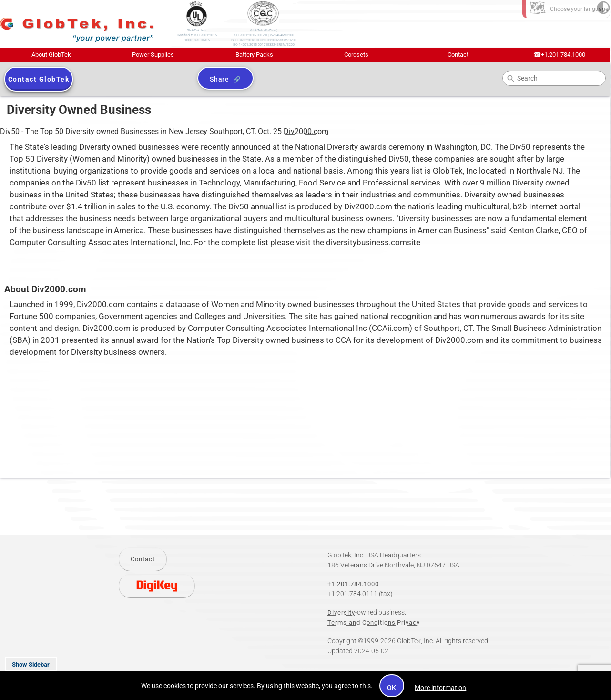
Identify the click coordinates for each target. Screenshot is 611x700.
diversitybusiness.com (367, 242)
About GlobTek (51, 55)
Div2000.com (306, 131)
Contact (458, 55)
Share (219, 79)
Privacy (408, 623)
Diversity (341, 612)
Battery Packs (254, 55)
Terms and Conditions (362, 623)
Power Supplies (153, 55)
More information (440, 688)
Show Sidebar (31, 664)
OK (392, 688)
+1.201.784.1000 (559, 55)
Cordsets (356, 55)
